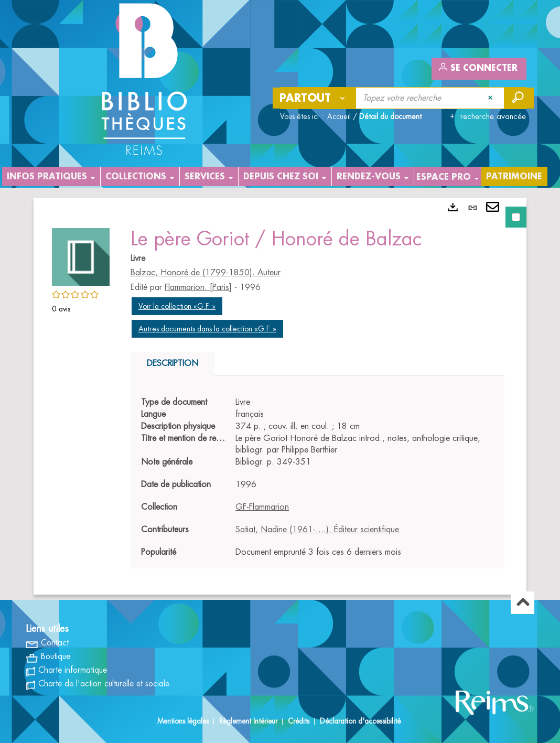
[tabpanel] (280, 396)
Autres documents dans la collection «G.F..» (207, 329)
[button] (81, 255)
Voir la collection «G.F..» (177, 306)
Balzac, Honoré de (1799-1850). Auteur (206, 273)
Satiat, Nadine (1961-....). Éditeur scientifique (317, 530)
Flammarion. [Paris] (198, 287)
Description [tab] (173, 363)
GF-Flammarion (262, 507)
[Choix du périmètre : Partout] (315, 98)
